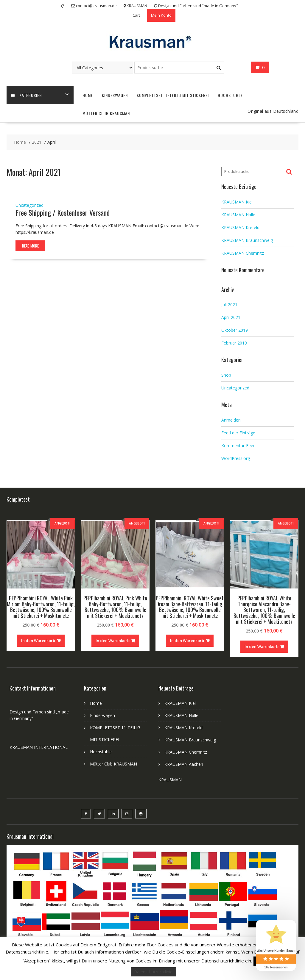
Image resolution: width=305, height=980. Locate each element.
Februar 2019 (234, 343)
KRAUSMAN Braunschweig (247, 240)
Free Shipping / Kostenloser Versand (63, 212)
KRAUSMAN (170, 780)
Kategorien (26, 95)
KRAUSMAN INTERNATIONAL (39, 747)
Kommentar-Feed (238, 446)
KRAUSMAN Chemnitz (243, 253)
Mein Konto (161, 15)
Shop (226, 375)
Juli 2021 (229, 305)
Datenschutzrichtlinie (153, 972)
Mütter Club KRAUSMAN (106, 113)
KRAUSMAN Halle (238, 215)
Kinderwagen (115, 95)
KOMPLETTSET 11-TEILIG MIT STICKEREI (173, 95)
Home (88, 95)
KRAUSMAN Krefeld (240, 227)
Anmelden (231, 420)
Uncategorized (29, 205)
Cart (136, 15)
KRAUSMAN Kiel (237, 202)
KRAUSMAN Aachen (184, 764)
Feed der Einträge (238, 433)
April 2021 (231, 317)
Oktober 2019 (235, 330)
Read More (30, 246)
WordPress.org (236, 458)
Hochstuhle (230, 95)
